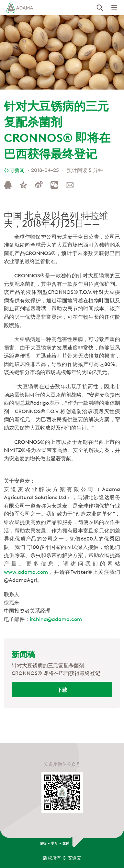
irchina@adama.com (56, 619)
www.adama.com (26, 572)
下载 (62, 690)
